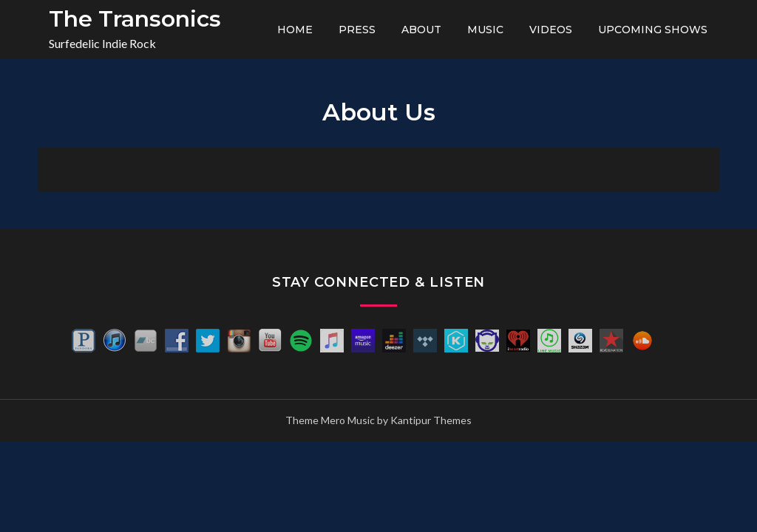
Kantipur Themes (431, 420)
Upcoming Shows (653, 30)
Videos (551, 30)
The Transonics (135, 19)
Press (357, 30)
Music (485, 30)
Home (295, 30)
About (421, 30)
